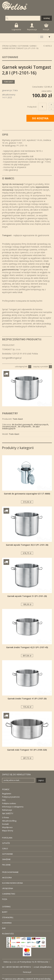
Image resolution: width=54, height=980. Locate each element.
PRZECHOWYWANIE (10, 872)
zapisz (41, 780)
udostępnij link (23, 366)
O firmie (6, 817)
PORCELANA (7, 838)
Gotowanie (23, 46)
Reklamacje (7, 810)
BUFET (5, 912)
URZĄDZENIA (8, 888)
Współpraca (7, 827)
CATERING (6, 907)
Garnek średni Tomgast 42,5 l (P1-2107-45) (27, 647)
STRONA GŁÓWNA (9, 46)
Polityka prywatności (11, 797)
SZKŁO (5, 848)
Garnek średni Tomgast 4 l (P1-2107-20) (27, 699)
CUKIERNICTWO (9, 894)
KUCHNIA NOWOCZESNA (12, 883)
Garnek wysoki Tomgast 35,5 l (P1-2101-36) (27, 545)
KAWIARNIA (7, 923)
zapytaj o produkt (42, 366)
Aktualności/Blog (9, 821)
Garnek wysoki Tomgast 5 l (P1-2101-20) (27, 596)
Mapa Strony (8, 831)
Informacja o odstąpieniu (13, 807)
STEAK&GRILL (8, 917)
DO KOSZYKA (40, 118)
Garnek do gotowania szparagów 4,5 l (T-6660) (27, 494)
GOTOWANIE (7, 854)
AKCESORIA (7, 878)
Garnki (33, 46)
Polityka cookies (9, 803)
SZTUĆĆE (6, 843)
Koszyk (46, 27)
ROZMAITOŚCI (8, 934)
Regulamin (7, 794)
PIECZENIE (6, 865)
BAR (4, 928)
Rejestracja (32, 27)
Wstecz (48, 46)
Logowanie (16, 27)
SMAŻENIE (6, 859)
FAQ (4, 800)
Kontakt (5, 824)
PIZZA (5, 899)
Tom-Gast (8, 82)
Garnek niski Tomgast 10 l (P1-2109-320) (27, 750)
